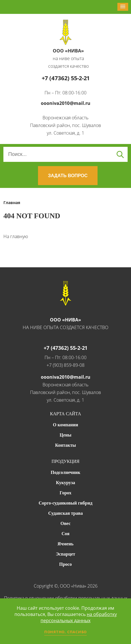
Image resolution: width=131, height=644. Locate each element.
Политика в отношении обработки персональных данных (66, 598)
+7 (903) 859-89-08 (65, 365)
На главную (16, 236)
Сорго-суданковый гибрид (65, 503)
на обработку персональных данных (79, 617)
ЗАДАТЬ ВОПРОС (68, 176)
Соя (65, 534)
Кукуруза (65, 483)
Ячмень (65, 544)
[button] (123, 7)
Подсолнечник (66, 472)
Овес (65, 523)
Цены (65, 435)
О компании (66, 425)
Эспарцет (65, 554)
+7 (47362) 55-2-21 (66, 78)
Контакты (65, 445)
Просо (65, 564)
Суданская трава (65, 513)
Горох (65, 493)
